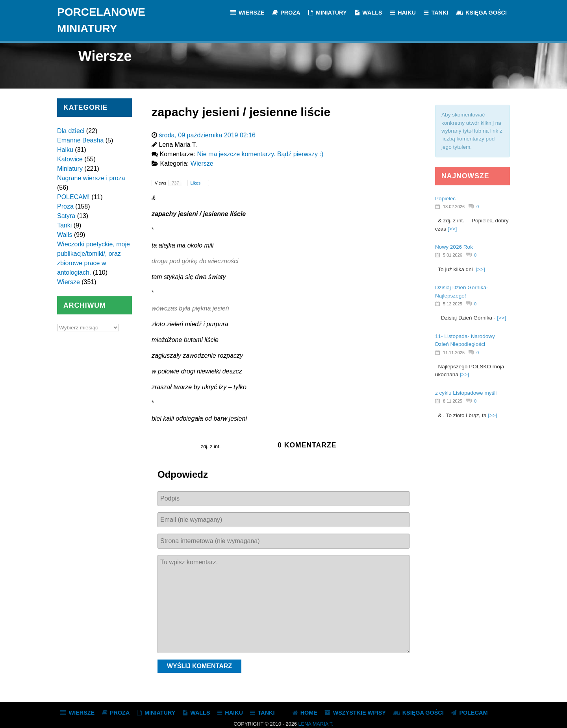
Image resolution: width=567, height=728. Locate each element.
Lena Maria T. (316, 724)
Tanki (64, 225)
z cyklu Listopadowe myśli (466, 393)
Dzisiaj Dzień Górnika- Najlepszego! (461, 291)
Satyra (66, 216)
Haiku (65, 150)
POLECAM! (73, 197)
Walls (65, 235)
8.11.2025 (453, 401)
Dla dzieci (71, 131)
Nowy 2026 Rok (454, 247)
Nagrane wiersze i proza (91, 178)
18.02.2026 (454, 207)
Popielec (445, 199)
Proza (65, 206)
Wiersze (69, 282)
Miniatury (70, 169)
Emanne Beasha (80, 140)
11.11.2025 (454, 353)
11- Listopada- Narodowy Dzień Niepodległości (465, 340)
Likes (196, 183)
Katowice (70, 159)
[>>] (452, 229)
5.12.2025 (453, 304)
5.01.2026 (453, 255)
